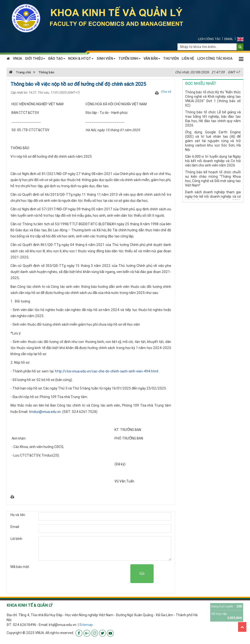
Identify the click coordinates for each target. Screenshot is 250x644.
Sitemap (86, 625)
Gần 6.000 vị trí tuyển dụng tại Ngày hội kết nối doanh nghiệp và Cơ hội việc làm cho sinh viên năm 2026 (213, 161)
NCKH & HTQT (81, 59)
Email (229, 39)
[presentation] (93, 574)
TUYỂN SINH (130, 59)
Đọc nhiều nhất (201, 83)
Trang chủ (20, 72)
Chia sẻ (166, 92)
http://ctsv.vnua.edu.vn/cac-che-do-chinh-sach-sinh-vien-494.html (107, 371)
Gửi (142, 574)
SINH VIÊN (106, 59)
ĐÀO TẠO (57, 59)
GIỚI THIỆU (35, 59)
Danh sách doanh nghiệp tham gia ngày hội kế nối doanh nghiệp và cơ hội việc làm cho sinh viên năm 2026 (213, 196)
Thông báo (46, 72)
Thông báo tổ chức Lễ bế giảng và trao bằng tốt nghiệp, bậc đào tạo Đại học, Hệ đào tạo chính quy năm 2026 (213, 119)
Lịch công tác (209, 39)
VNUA (17, 59)
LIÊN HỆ (188, 59)
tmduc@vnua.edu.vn (45, 412)
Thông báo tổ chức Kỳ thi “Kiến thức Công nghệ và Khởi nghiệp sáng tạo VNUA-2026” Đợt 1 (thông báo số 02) (213, 99)
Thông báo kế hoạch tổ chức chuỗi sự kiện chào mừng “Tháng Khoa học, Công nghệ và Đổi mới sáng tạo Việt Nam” (213, 179)
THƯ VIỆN (171, 59)
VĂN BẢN (152, 59)
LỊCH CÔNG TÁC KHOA (215, 59)
